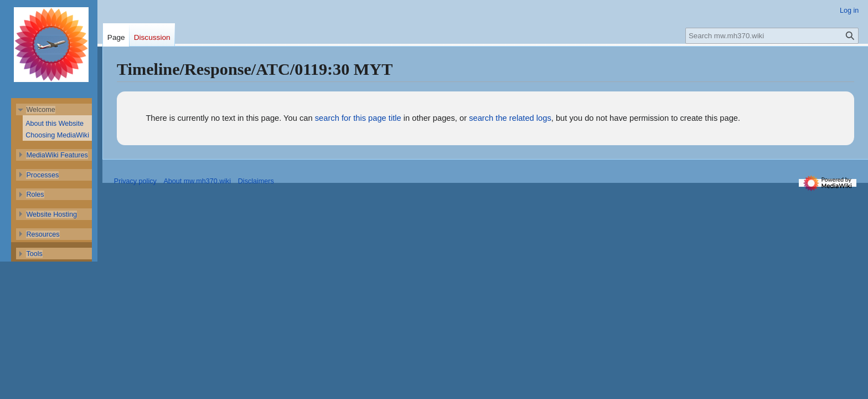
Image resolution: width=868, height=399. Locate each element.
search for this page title (358, 118)
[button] (40, 110)
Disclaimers (256, 181)
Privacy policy (135, 181)
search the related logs (510, 118)
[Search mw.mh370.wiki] (772, 36)
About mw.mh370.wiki (197, 181)
